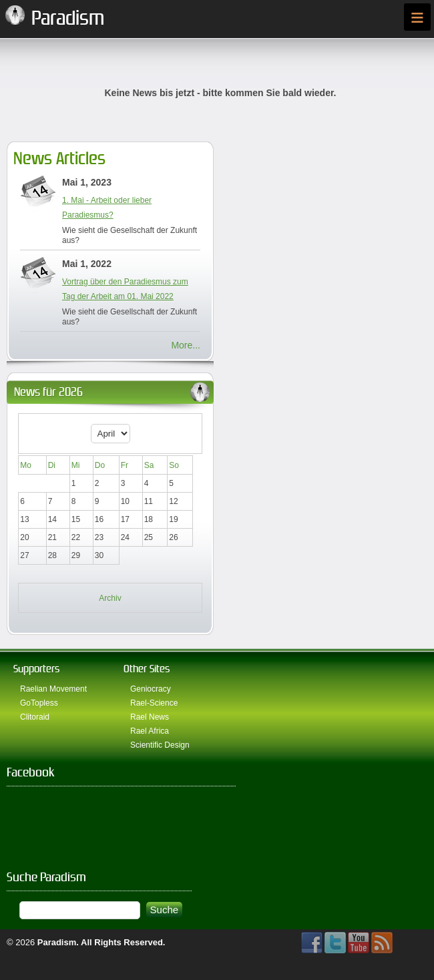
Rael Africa (150, 731)
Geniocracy (151, 689)
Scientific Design (160, 745)
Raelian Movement (53, 689)
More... (186, 345)
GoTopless (39, 703)
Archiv (110, 598)
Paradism (57, 942)
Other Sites (147, 669)
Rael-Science (154, 703)
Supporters (36, 669)
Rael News (150, 717)
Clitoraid (35, 717)
